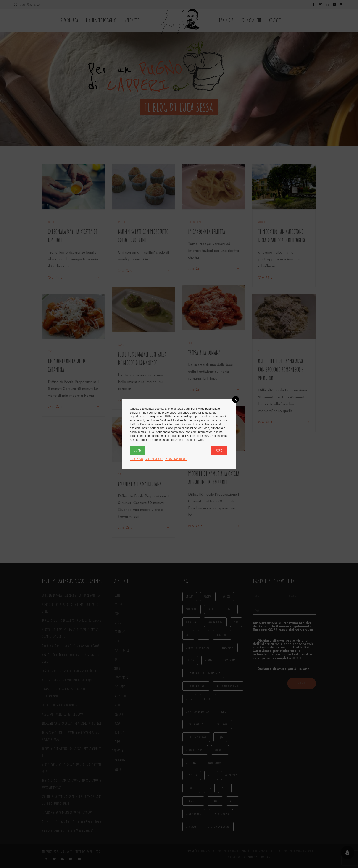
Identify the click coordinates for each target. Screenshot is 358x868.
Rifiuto (219, 451)
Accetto (138, 451)
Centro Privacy (136, 459)
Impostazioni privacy (154, 459)
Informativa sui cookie (176, 459)
